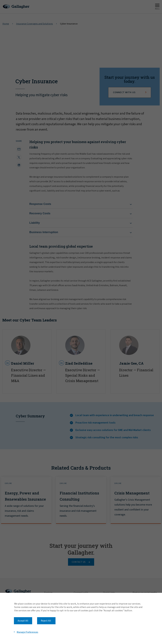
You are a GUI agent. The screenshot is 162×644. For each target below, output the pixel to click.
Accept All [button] (23, 621)
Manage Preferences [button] (27, 632)
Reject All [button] (46, 621)
